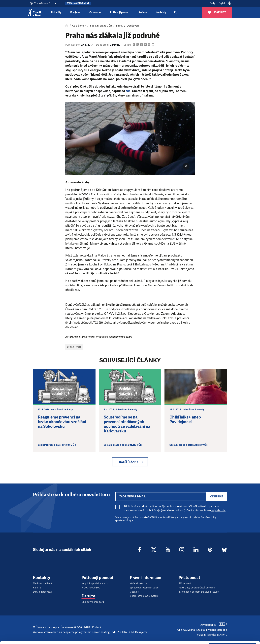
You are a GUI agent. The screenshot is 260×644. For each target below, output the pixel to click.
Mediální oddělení (42, 584)
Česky (213, 3)
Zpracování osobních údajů (144, 588)
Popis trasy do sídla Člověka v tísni (197, 588)
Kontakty (161, 12)
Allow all (232, 620)
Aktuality (56, 12)
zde (128, 91)
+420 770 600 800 (91, 588)
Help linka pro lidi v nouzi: (95, 584)
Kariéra (143, 12)
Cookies (134, 592)
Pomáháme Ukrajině (78, 3)
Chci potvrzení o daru (93, 602)
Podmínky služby (209, 517)
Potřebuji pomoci (120, 12)
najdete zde (218, 510)
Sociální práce (74, 347)
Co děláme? (79, 26)
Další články (129, 462)
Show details (51, 640)
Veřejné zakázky (138, 584)
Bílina (119, 26)
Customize (232, 629)
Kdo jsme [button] (75, 12)
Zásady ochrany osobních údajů (184, 517)
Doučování (133, 26)
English (222, 3)
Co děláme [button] (95, 12)
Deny (232, 637)
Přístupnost (185, 584)
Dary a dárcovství (42, 592)
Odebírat (217, 497)
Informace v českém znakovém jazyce (199, 592)
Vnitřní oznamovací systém (144, 596)
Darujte (88, 596)
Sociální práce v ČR (101, 26)
